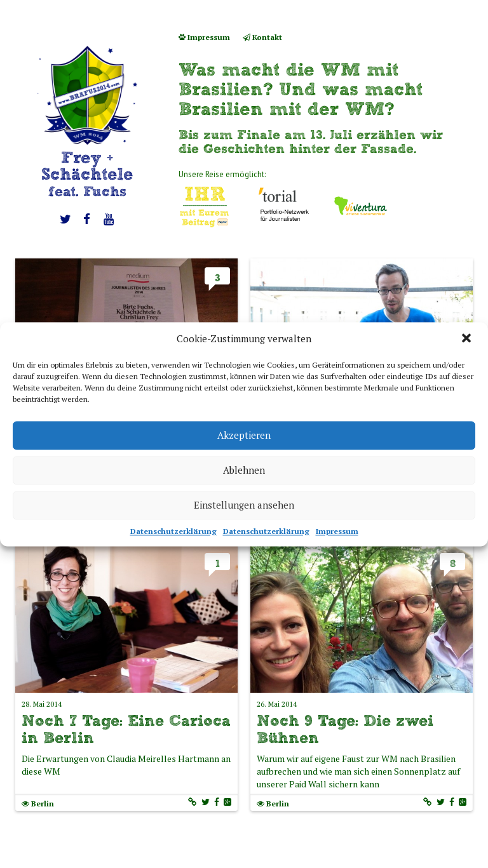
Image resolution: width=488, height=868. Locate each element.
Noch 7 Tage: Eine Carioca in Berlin (126, 729)
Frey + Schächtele (87, 174)
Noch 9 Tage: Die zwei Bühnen (345, 729)
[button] (468, 339)
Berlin (43, 804)
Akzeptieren (244, 435)
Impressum (337, 531)
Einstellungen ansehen (244, 505)
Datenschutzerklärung (173, 531)
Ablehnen (244, 470)
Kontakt (262, 37)
